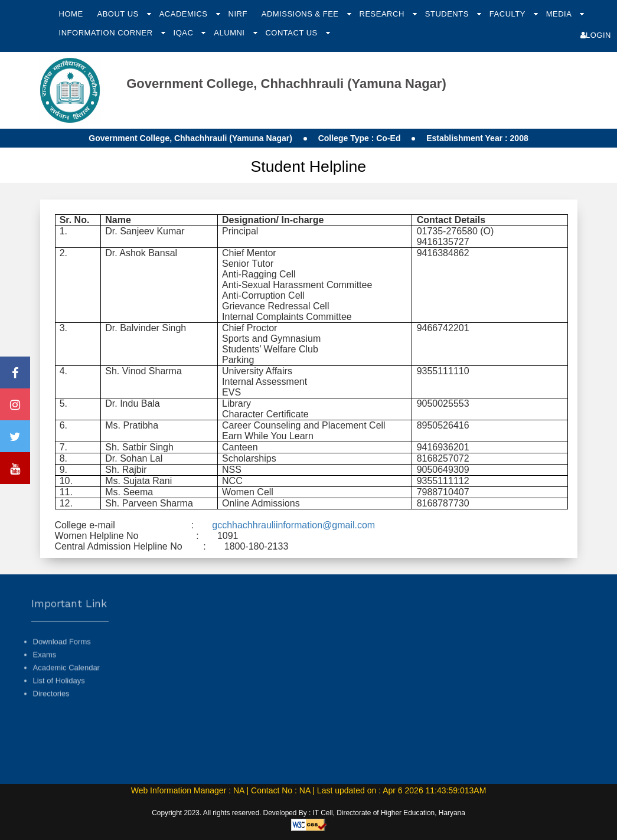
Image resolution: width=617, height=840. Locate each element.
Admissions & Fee (301, 14)
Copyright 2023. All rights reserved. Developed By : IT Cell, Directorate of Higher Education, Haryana (308, 813)
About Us (119, 14)
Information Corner (107, 33)
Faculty (509, 14)
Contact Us (292, 33)
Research (383, 14)
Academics (185, 14)
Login (596, 35)
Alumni (230, 33)
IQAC (185, 33)
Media (560, 14)
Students (448, 14)
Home (71, 14)
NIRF (238, 14)
